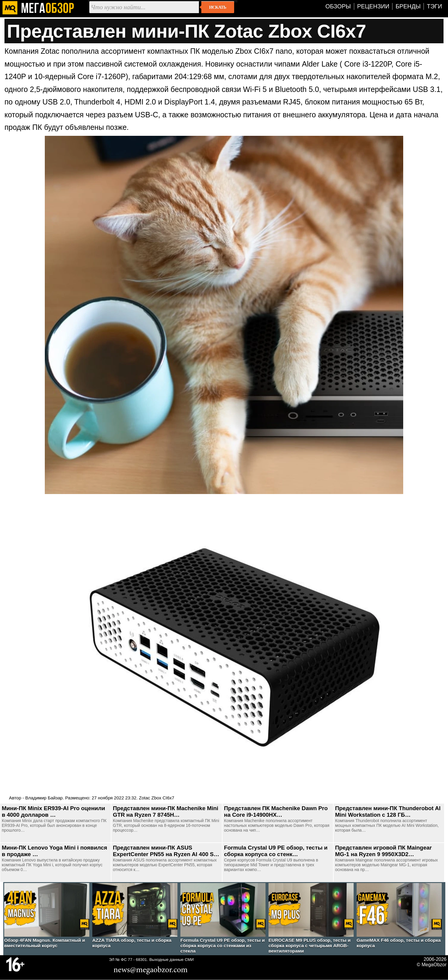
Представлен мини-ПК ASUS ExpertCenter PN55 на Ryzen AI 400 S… (166, 851)
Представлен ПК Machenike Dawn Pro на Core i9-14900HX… (276, 811)
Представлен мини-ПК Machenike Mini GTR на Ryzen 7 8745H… (166, 811)
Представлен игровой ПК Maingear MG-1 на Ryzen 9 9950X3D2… (383, 851)
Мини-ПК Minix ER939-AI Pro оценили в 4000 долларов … (53, 811)
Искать (218, 7)
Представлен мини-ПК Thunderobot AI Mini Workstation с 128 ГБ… (388, 811)
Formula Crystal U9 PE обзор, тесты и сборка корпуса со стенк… (276, 851)
